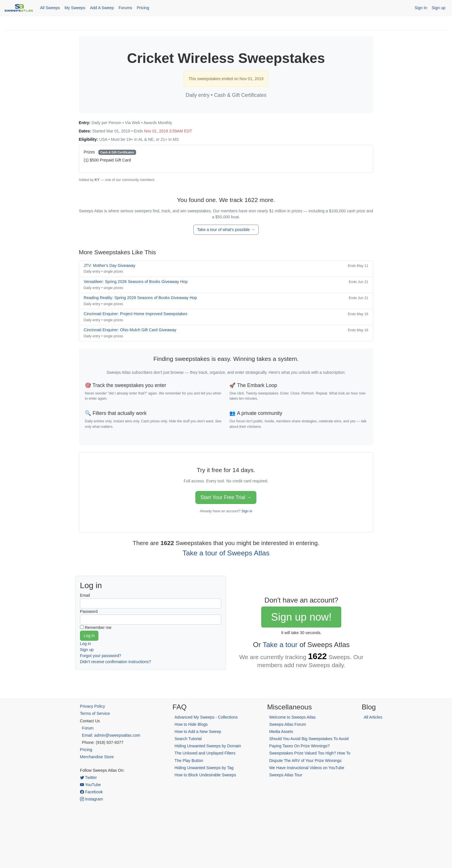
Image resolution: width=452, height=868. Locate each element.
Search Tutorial (188, 739)
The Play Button (189, 761)
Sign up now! (301, 617)
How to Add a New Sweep (198, 732)
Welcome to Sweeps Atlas (292, 717)
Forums (125, 8)
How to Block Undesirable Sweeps (205, 775)
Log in (85, 644)
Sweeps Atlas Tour (286, 775)
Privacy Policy (93, 706)
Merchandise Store (97, 757)
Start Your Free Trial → (226, 497)
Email (85, 595)
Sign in (247, 511)
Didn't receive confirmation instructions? (116, 662)
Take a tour (280, 645)
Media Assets (281, 732)
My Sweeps (75, 8)
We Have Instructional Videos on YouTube (307, 768)
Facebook (91, 792)
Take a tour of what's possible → (226, 230)
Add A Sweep (102, 8)
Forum (88, 728)
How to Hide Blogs (191, 724)
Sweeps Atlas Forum (287, 724)
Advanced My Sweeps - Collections (206, 717)
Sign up (439, 8)
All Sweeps (50, 8)
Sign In (421, 8)
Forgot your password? (101, 656)
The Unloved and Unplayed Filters (205, 753)
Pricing (143, 8)
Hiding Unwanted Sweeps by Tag (204, 768)
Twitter (88, 777)
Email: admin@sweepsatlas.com (111, 735)
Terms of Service (95, 713)
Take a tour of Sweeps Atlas (226, 553)
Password (89, 611)
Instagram (91, 799)
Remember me (98, 628)
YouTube (90, 785)
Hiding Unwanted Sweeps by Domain (208, 746)
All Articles (373, 717)
